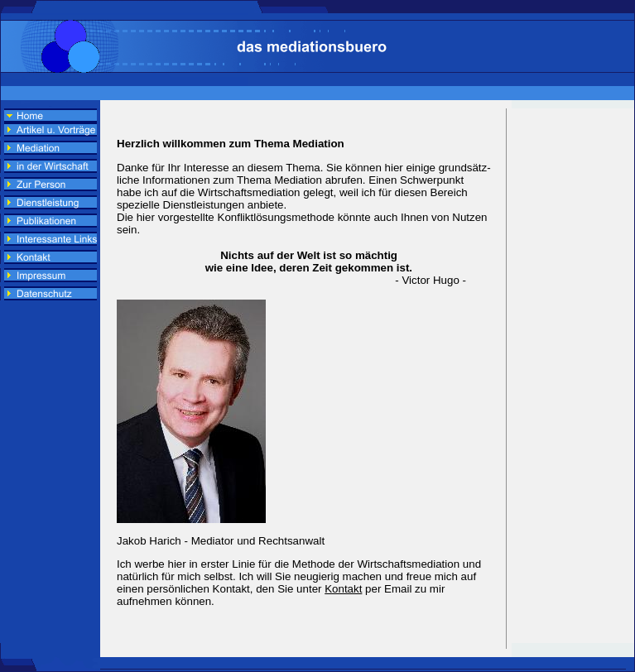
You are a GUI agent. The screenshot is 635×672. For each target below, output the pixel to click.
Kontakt (343, 589)
